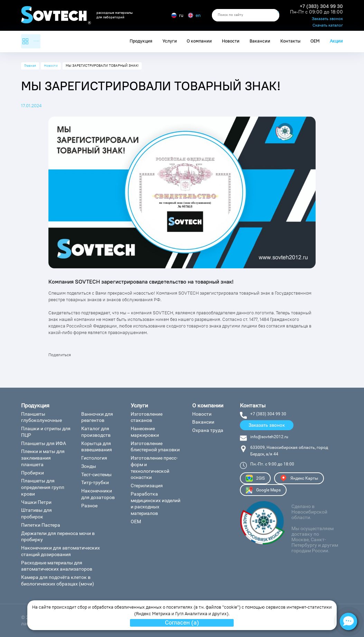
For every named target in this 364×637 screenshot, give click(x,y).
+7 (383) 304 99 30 (321, 6)
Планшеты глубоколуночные (41, 417)
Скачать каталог (328, 26)
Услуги (170, 41)
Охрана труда (208, 430)
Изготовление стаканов (147, 417)
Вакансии (260, 41)
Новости (231, 41)
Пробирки (32, 473)
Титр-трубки (95, 482)
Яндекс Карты (299, 478)
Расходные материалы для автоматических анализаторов (57, 566)
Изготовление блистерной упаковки (155, 447)
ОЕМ (315, 41)
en (194, 15)
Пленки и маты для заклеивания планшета (43, 458)
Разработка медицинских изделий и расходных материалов (156, 504)
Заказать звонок (327, 19)
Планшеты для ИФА (44, 443)
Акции (336, 41)
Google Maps (263, 490)
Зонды (89, 466)
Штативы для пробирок (36, 513)
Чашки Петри (36, 502)
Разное (89, 506)
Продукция (141, 41)
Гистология (94, 458)
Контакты (290, 41)
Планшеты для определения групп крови (43, 487)
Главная (30, 66)
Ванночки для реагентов (97, 417)
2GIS (255, 478)
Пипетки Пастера (41, 525)
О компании (199, 41)
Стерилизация (147, 486)
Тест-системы (96, 474)
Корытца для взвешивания (97, 447)
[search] (246, 15)
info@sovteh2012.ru (269, 437)
